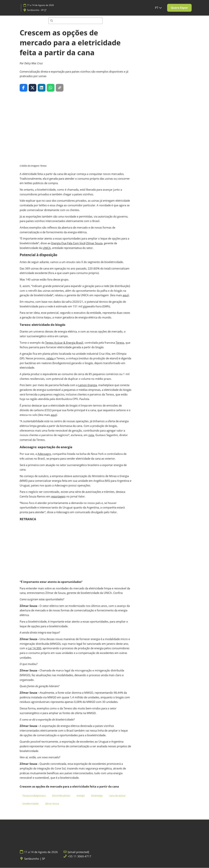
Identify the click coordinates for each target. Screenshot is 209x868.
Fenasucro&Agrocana (34, 796)
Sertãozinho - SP (37, 10)
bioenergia (97, 796)
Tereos (120, 343)
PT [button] (158, 8)
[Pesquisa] (76, 21)
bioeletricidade (31, 804)
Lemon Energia (88, 385)
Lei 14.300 (35, 648)
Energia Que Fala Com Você (68, 243)
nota (91, 435)
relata (50, 358)
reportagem (58, 497)
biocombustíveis (61, 796)
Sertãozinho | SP (35, 859)
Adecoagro (44, 454)
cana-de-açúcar (117, 796)
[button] (179, 8)
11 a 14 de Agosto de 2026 (40, 5)
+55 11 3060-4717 (79, 857)
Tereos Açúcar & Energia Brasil (64, 343)
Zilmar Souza (94, 243)
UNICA (47, 248)
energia (81, 796)
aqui (125, 295)
